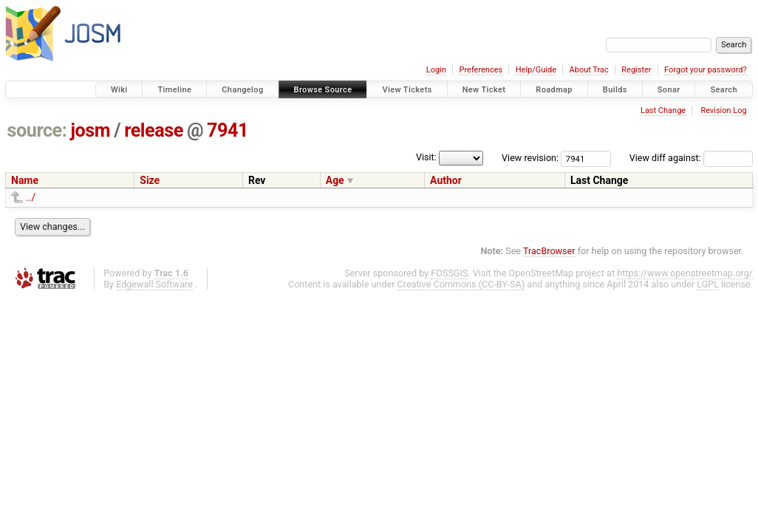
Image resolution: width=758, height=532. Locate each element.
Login (436, 70)
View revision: (530, 158)
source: (37, 130)
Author (446, 180)
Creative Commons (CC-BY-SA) (461, 284)
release (154, 130)
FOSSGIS (449, 273)
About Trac (589, 70)
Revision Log (723, 110)
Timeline (174, 90)
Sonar (669, 90)
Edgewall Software (154, 284)
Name (25, 180)
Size (150, 180)
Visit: (426, 157)
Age (335, 180)
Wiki (119, 90)
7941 (228, 130)
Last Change (663, 110)
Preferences (481, 70)
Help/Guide (536, 70)
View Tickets (407, 90)
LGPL (708, 284)
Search (724, 90)
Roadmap (554, 90)
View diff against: (691, 158)
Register (636, 70)
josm (90, 130)
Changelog (242, 90)
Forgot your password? (706, 70)
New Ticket (484, 90)
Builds (615, 90)
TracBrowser (549, 251)
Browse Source (323, 90)
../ (31, 197)
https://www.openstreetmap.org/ (685, 273)
